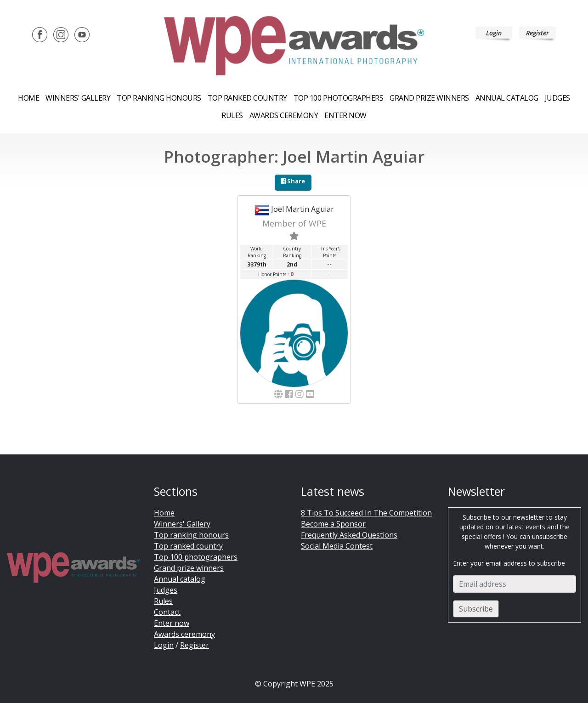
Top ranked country (247, 98)
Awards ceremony (284, 115)
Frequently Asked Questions (349, 535)
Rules (232, 115)
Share (293, 181)
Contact (167, 612)
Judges (557, 98)
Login (494, 33)
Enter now (345, 115)
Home (28, 98)
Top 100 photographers (196, 557)
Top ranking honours (159, 98)
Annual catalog (507, 98)
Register (537, 33)
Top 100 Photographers (339, 98)
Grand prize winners (429, 98)
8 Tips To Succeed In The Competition (366, 513)
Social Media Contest (337, 546)
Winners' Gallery (78, 98)
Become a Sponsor (333, 524)
